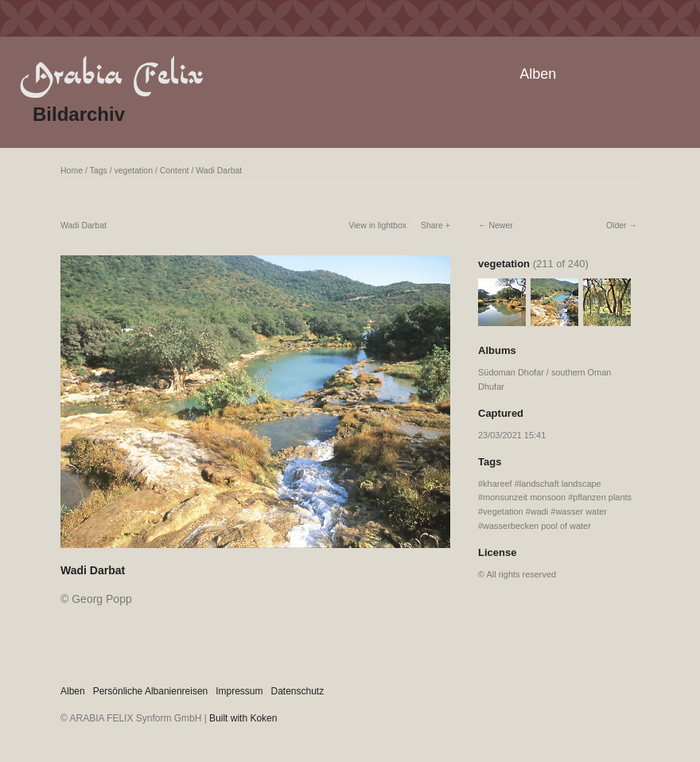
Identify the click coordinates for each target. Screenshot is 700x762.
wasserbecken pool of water (537, 526)
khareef (498, 484)
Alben (538, 74)
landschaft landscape (560, 484)
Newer (500, 225)
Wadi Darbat (219, 170)
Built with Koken (243, 718)
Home (72, 170)
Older (616, 225)
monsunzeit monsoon (524, 497)
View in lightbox (377, 225)
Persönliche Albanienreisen (151, 691)
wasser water (581, 511)
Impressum (239, 691)
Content (175, 170)
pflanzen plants (602, 497)
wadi (540, 511)
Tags (99, 170)
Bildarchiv (79, 114)
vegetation (134, 170)
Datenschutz (298, 691)
